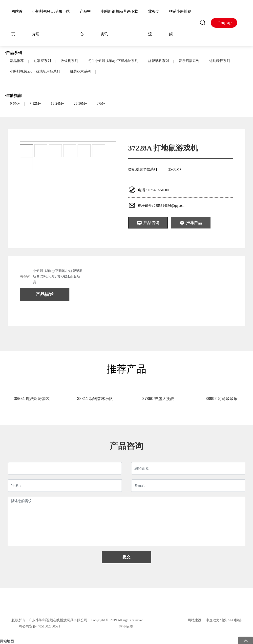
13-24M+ (57, 104)
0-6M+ (15, 104)
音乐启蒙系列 (189, 61)
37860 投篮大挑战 (158, 399)
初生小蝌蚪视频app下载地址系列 (113, 61)
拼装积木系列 (80, 71)
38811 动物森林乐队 (95, 399)
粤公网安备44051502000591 (40, 626)
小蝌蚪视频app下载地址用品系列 (35, 71)
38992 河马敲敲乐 (221, 399)
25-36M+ (80, 104)
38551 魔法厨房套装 (32, 399)
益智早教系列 (158, 61)
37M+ (101, 104)
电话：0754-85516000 (154, 190)
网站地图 (7, 641)
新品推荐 (17, 61)
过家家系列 (42, 61)
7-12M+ (35, 104)
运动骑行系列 (220, 61)
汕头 (224, 620)
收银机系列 (69, 61)
